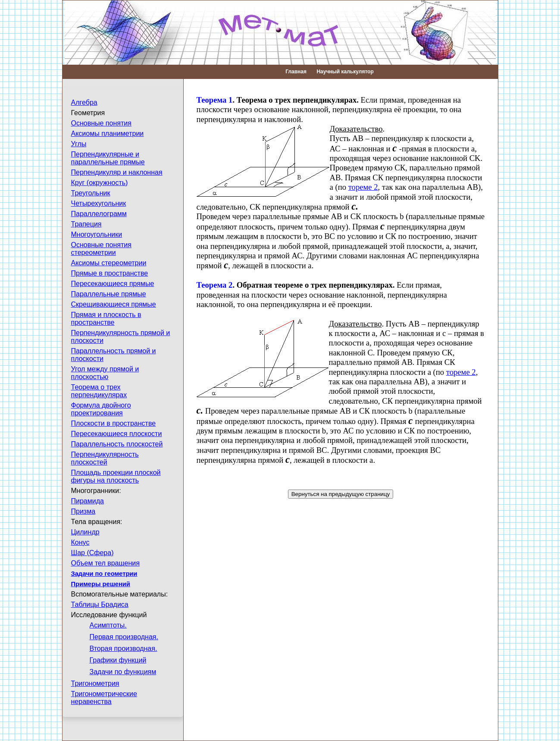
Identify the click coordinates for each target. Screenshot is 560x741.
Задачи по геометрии (104, 574)
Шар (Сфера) (92, 553)
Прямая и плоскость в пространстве (106, 319)
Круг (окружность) (100, 183)
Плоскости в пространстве (114, 423)
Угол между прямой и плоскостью (105, 373)
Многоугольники (97, 234)
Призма (83, 511)
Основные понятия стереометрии (101, 249)
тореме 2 (363, 187)
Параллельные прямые (109, 294)
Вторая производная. (124, 648)
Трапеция (86, 224)
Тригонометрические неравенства (104, 698)
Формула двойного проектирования (101, 409)
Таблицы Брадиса (100, 604)
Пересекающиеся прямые (113, 284)
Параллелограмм (99, 214)
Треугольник (91, 193)
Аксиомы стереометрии (109, 263)
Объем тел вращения (105, 563)
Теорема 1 (215, 100)
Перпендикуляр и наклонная (117, 172)
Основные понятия (101, 123)
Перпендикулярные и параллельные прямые (108, 158)
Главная (296, 72)
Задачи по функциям (123, 672)
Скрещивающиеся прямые (114, 304)
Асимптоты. (108, 625)
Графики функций (118, 660)
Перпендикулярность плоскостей (105, 458)
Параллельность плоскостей (117, 444)
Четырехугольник (99, 203)
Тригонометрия (95, 683)
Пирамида (88, 501)
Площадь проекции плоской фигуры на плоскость (116, 476)
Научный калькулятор (345, 72)
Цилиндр (85, 532)
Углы (79, 144)
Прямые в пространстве (110, 273)
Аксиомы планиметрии (108, 133)
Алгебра (84, 102)
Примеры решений (101, 584)
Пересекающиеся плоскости (117, 434)
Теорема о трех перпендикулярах (99, 391)
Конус (80, 542)
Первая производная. (124, 637)
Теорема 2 (215, 285)
